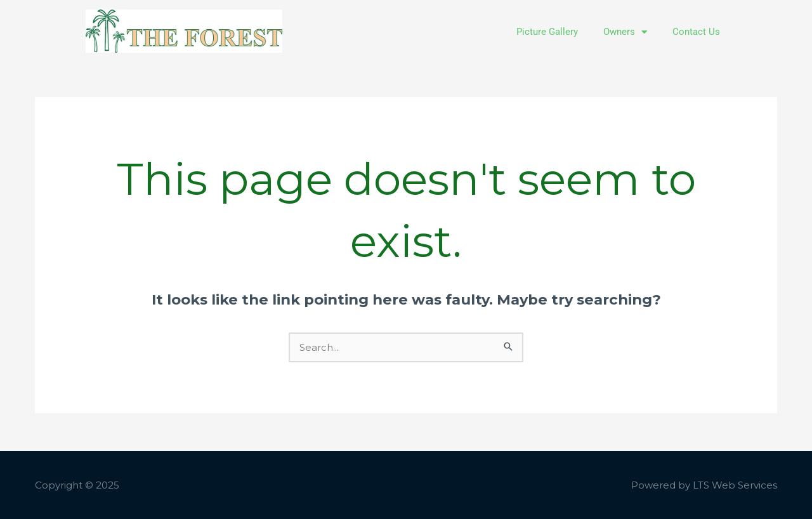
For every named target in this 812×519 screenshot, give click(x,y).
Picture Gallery (547, 32)
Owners (625, 32)
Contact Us (696, 32)
